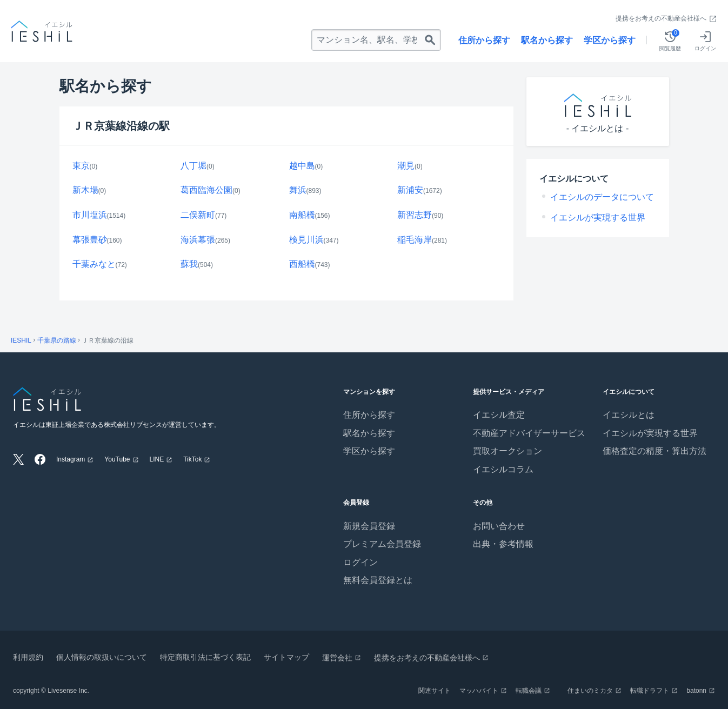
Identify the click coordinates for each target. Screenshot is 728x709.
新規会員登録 (369, 526)
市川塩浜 (90, 215)
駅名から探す (547, 40)
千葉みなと (94, 264)
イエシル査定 (499, 415)
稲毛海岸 (415, 240)
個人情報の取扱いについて (102, 657)
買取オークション (507, 451)
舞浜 (298, 190)
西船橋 (302, 264)
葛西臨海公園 (206, 190)
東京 (81, 166)
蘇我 (189, 264)
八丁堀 (193, 166)
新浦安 (410, 190)
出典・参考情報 (503, 544)
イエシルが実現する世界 (598, 218)
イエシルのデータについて (602, 197)
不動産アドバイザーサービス (529, 433)
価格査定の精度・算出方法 (654, 451)
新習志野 (415, 215)
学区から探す (610, 40)
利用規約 (28, 657)
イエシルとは (629, 415)
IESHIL (21, 340)
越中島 (302, 166)
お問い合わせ (499, 526)
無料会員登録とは (378, 580)
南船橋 (302, 215)
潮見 (406, 166)
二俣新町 (198, 215)
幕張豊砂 (90, 240)
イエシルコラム (503, 469)
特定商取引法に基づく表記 (205, 657)
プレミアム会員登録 (382, 544)
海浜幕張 (198, 240)
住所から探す (484, 40)
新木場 (85, 190)
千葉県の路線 (57, 340)
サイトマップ (286, 657)
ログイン (360, 562)
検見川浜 (306, 240)
